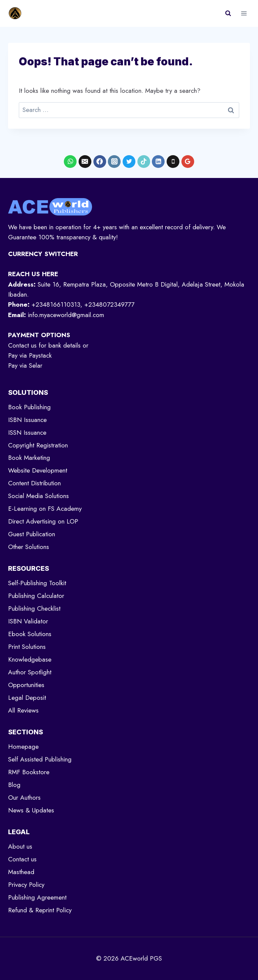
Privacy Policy (26, 885)
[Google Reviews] (188, 162)
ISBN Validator (28, 621)
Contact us (22, 859)
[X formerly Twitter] (129, 162)
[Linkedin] (158, 162)
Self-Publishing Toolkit (37, 583)
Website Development (38, 470)
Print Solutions (27, 647)
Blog (14, 785)
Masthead (21, 872)
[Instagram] (114, 162)
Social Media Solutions (38, 496)
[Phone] (173, 162)
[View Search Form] (228, 13)
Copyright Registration (38, 445)
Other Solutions (29, 547)
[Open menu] (244, 13)
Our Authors (24, 798)
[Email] (85, 162)
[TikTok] (144, 162)
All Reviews (23, 710)
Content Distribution (34, 483)
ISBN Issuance (27, 420)
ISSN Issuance (27, 433)
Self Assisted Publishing (40, 759)
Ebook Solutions (30, 634)
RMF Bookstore (29, 772)
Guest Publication (32, 534)
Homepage (23, 747)
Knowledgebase (30, 659)
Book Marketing (29, 458)
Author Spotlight (30, 672)
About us (20, 846)
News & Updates (31, 810)
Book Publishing (29, 407)
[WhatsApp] (70, 162)
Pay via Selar (25, 365)
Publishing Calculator (36, 596)
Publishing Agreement (37, 897)
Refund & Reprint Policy (40, 910)
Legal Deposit (27, 698)
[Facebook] (100, 162)
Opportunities (26, 685)
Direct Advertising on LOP (43, 521)
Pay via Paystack (30, 355)
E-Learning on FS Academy (45, 509)
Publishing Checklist (34, 608)
